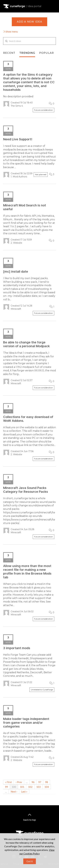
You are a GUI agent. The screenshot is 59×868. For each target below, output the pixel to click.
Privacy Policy (21, 864)
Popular (46, 53)
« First (8, 782)
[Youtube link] (26, 857)
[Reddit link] (45, 857)
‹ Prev (19, 782)
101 (22, 787)
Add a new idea (30, 22)
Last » (24, 792)
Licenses (38, 864)
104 (47, 787)
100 (14, 787)
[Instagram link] (14, 857)
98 (47, 782)
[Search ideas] (29, 41)
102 (30, 787)
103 (38, 787)
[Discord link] (33, 857)
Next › (14, 792)
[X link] (39, 857)
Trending (27, 53)
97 (40, 782)
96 (33, 782)
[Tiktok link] (20, 857)
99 (6, 787)
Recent (9, 53)
